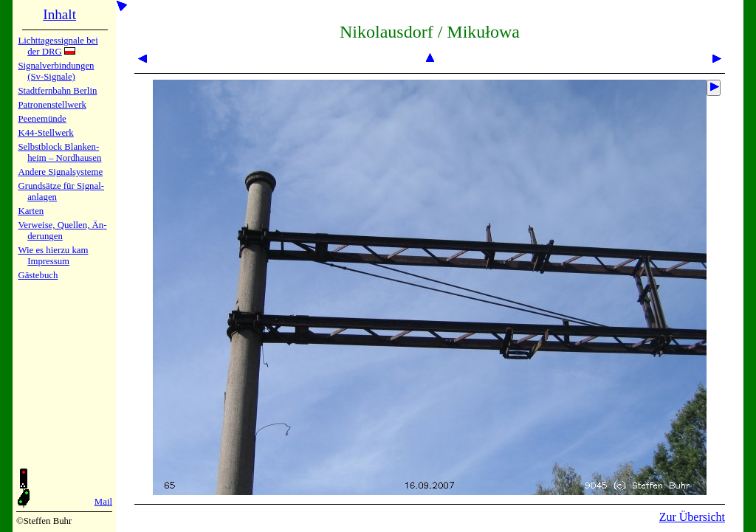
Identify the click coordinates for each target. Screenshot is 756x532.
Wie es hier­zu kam (53, 250)
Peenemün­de (42, 119)
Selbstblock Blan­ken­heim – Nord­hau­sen (59, 152)
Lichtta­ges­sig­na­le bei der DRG (58, 46)
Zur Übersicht (692, 517)
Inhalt (59, 14)
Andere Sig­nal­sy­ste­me (60, 172)
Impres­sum (48, 261)
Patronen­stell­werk (52, 105)
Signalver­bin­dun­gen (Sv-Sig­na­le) (56, 71)
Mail (103, 502)
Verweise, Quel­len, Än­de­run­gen (62, 231)
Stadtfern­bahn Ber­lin (57, 91)
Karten (31, 211)
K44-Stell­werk (45, 133)
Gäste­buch (38, 275)
